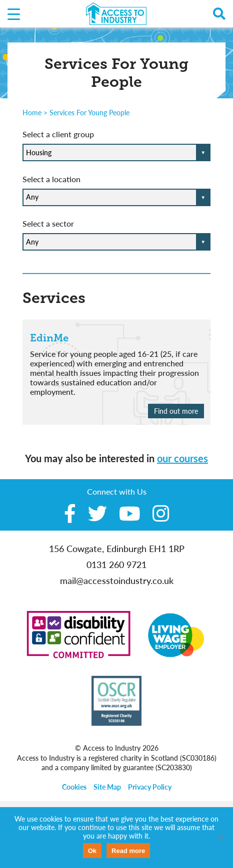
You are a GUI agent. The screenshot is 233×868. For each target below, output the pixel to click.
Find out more (176, 411)
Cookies (74, 787)
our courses (182, 458)
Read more (128, 851)
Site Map (107, 787)
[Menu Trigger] (14, 14)
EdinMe (49, 338)
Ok (92, 851)
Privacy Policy (150, 787)
